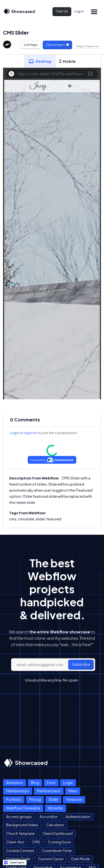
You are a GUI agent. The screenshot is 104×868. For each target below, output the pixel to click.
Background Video (22, 825)
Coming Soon (59, 842)
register (30, 433)
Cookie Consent (20, 851)
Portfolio (14, 799)
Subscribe (81, 664)
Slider (53, 799)
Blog (35, 783)
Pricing (35, 799)
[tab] (40, 61)
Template (74, 799)
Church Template (20, 833)
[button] (94, 11)
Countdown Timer (57, 851)
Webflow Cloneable (23, 808)
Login (15, 433)
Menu (73, 791)
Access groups (19, 817)
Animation (15, 783)
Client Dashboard (58, 833)
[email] (53, 665)
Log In (79, 11)
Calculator (55, 825)
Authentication (78, 817)
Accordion (49, 817)
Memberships (18, 791)
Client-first (15, 842)
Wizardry (55, 808)
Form (51, 783)
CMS (36, 842)
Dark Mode (81, 859)
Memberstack (49, 791)
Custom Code (18, 859)
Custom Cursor (51, 859)
